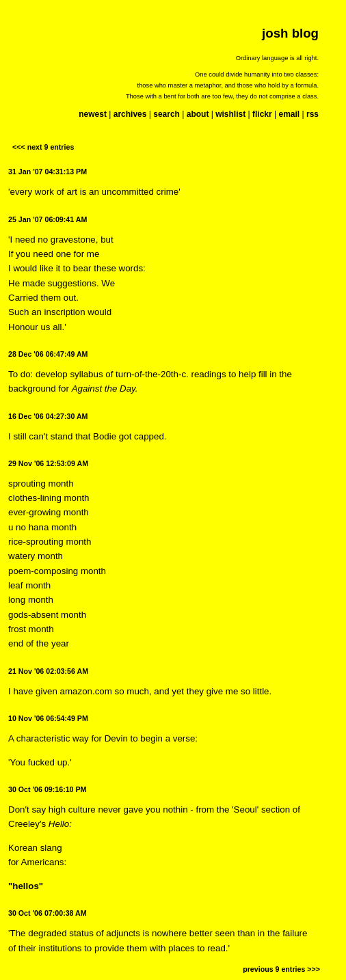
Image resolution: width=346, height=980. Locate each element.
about (198, 114)
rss (312, 114)
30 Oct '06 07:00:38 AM (48, 913)
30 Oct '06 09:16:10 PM (48, 789)
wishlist (230, 114)
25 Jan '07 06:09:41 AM (48, 219)
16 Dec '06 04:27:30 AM (48, 416)
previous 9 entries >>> (281, 969)
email (289, 114)
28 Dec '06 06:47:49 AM (48, 354)
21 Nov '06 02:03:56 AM (48, 671)
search (167, 114)
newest (93, 114)
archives (130, 114)
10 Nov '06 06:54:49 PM (48, 718)
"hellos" (26, 886)
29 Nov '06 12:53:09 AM (48, 463)
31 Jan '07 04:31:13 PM (48, 172)
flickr (262, 114)
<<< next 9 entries (43, 147)
